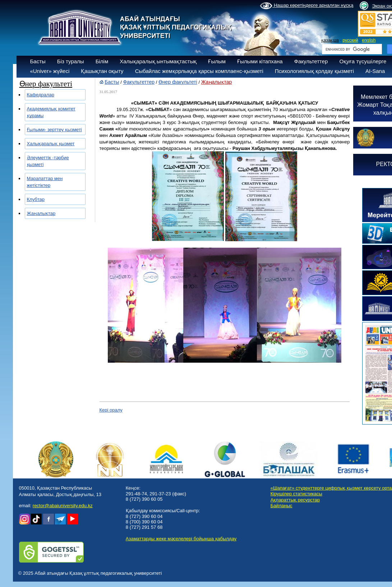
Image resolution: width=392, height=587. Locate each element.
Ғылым (217, 61)
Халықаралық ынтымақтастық (158, 61)
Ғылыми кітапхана (260, 61)
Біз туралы (71, 61)
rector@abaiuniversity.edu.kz (63, 506)
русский (351, 40)
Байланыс (282, 506)
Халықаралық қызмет (51, 144)
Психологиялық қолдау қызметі (314, 71)
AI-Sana (375, 71)
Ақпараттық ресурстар (295, 500)
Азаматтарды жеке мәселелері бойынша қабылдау (181, 539)
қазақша (330, 40)
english (369, 40)
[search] (351, 49)
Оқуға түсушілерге (363, 61)
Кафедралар (41, 95)
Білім (102, 61)
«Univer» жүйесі (50, 71)
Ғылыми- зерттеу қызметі (54, 130)
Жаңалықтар (41, 213)
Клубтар (36, 199)
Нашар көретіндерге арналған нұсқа (306, 6)
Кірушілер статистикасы (296, 494)
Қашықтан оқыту (102, 71)
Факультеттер (311, 61)
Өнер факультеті (178, 82)
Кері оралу (111, 410)
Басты (38, 61)
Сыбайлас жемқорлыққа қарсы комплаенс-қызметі (199, 71)
